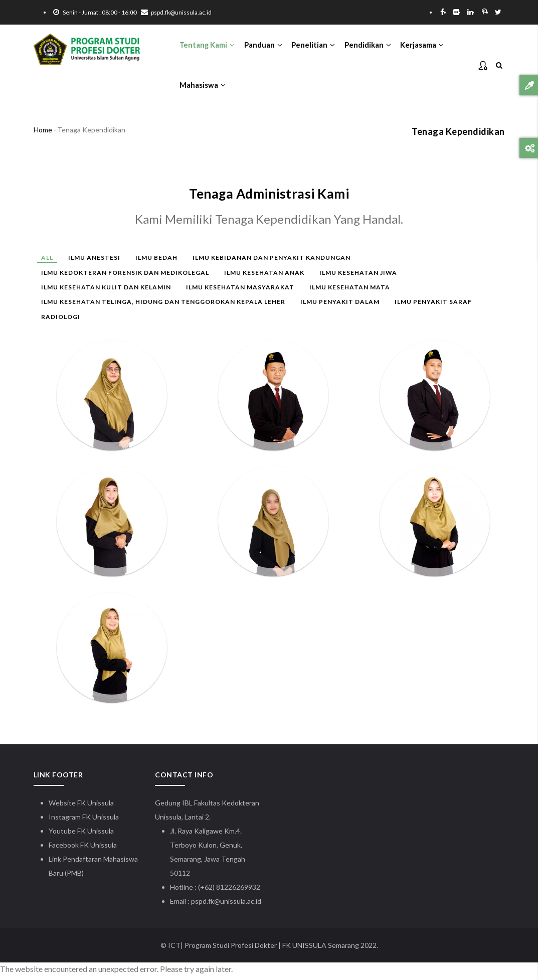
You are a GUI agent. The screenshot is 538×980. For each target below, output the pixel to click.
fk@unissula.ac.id (235, 906)
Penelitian (316, 46)
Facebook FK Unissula (83, 849)
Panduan (265, 46)
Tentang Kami (208, 46)
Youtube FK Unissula (82, 835)
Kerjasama (426, 46)
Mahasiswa (203, 88)
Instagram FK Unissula (84, 821)
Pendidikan (371, 46)
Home (43, 135)
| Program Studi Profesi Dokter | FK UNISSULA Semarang (270, 950)
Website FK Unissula (81, 807)
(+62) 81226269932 (229, 891)
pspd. (200, 906)
